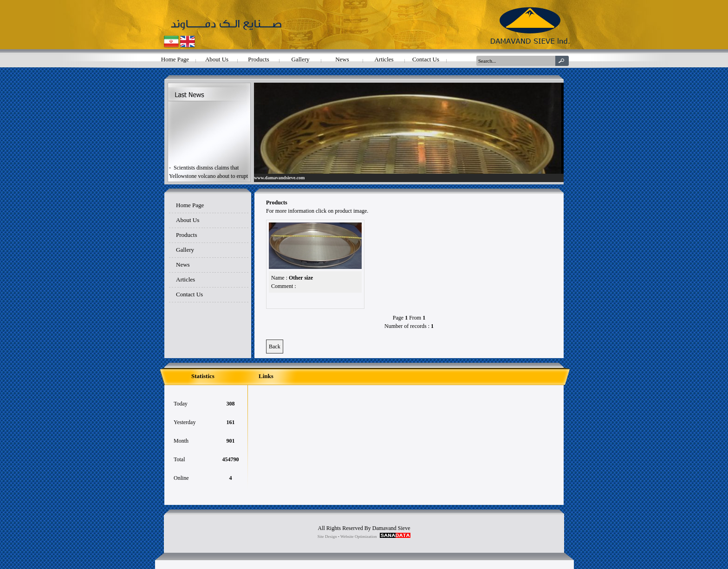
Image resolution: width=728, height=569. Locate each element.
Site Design (327, 536)
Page (398, 318)
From (415, 318)
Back (275, 347)
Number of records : (407, 326)
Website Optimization (359, 536)
